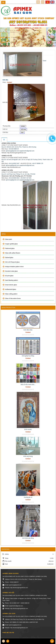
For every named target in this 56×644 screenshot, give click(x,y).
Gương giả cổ (28, 497)
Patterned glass (10, 248)
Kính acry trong (28, 456)
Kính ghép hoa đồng (28, 356)
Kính (22, 133)
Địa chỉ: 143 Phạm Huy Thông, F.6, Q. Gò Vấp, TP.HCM (18, 174)
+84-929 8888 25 (14, 149)
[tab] (4, 140)
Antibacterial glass (11, 289)
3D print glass (9, 276)
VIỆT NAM (23, 130)
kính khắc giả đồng (28, 538)
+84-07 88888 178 (38, 163)
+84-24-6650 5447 (14, 163)
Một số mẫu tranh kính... (28, 384)
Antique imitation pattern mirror (14, 267)
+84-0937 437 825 (26, 178)
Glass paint (8, 239)
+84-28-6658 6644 (14, 178)
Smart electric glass (11, 285)
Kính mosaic (28, 429)
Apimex (23, 126)
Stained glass (9, 257)
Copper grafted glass (11, 244)
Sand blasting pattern (11, 280)
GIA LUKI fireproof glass (12, 262)
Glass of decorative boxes (13, 298)
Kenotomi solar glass (11, 271)
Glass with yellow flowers (13, 253)
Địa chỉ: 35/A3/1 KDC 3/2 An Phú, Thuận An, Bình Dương (19, 147)
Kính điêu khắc (28, 330)
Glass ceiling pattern (11, 294)
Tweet (44, 61)
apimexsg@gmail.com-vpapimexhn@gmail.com (20, 151)
